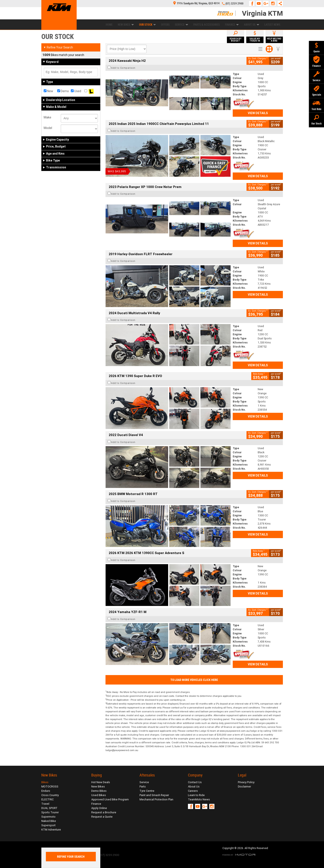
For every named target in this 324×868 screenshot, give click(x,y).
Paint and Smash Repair (154, 795)
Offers (165, 25)
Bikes (45, 782)
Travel (45, 804)
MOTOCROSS (50, 786)
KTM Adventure (51, 830)
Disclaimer (244, 786)
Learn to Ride (196, 795)
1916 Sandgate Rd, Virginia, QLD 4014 (196, 3)
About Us (252, 25)
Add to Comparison (123, 68)
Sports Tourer (50, 812)
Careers (193, 791)
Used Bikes (99, 795)
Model (48, 128)
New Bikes (126, 25)
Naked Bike (49, 821)
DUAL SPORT (49, 808)
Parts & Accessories (207, 25)
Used (76, 91)
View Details (258, 113)
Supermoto (48, 817)
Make (47, 117)
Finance (232, 25)
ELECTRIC (47, 799)
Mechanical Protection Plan (156, 799)
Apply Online (99, 808)
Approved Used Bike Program (110, 799)
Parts (143, 786)
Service (181, 25)
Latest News (272, 25)
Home (109, 25)
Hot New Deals (101, 782)
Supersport (48, 825)
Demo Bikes (99, 791)
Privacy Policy (246, 782)
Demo (63, 91)
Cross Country (50, 795)
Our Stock (147, 25)
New (48, 91)
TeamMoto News (199, 799)
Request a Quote (102, 817)
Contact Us (195, 782)
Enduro (46, 791)
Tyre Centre (147, 791)
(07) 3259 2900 (234, 4)
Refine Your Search (58, 47)
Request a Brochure (104, 812)
